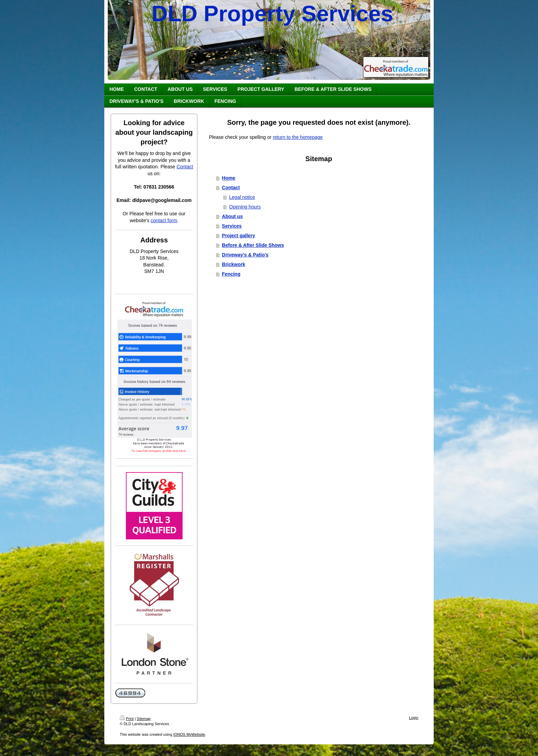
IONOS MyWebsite (189, 734)
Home (229, 178)
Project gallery (239, 236)
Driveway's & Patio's (245, 255)
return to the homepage (298, 137)
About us (232, 216)
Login (414, 718)
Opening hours (245, 207)
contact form (164, 220)
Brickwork (234, 264)
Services (232, 226)
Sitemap (144, 719)
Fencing (231, 274)
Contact (185, 167)
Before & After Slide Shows (253, 245)
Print (127, 719)
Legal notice (242, 197)
